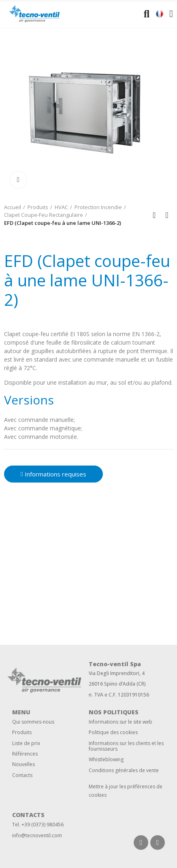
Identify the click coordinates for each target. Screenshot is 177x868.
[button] (53, 474)
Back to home (157, 215)
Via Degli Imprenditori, (115, 673)
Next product (167, 215)
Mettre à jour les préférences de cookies (126, 791)
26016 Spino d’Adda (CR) (117, 684)
